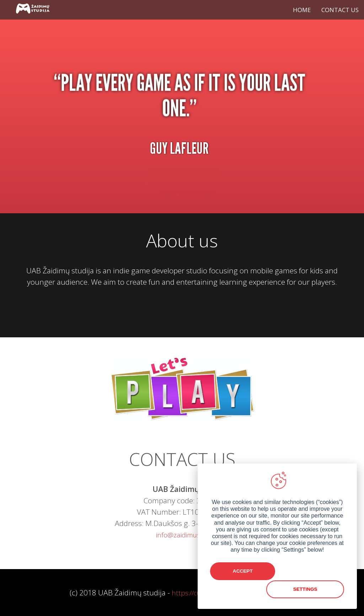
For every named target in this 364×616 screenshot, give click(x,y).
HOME (302, 10)
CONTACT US (340, 10)
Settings (312, 590)
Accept (243, 590)
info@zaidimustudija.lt (189, 535)
